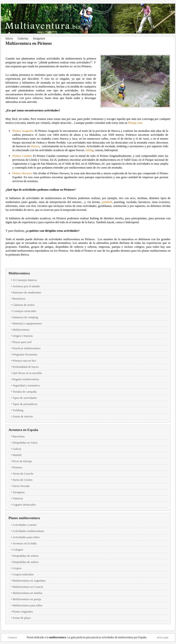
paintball (107, 202)
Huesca (35, 146)
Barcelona (19, 436)
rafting (89, 150)
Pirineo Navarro (22, 173)
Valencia (18, 498)
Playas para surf (22, 342)
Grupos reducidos (23, 574)
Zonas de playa (22, 618)
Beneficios (19, 299)
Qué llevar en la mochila (27, 373)
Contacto (12, 637)
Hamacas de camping (25, 317)
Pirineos (18, 467)
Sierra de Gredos (23, 480)
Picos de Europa (22, 461)
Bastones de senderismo (27, 292)
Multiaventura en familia (27, 593)
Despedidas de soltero (26, 562)
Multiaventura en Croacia (28, 587)
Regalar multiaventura (26, 379)
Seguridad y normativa (26, 385)
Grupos (17, 568)
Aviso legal (162, 637)
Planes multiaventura (24, 518)
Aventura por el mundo (26, 286)
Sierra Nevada (21, 486)
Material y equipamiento (27, 323)
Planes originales (23, 612)
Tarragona (19, 492)
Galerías (23, 38)
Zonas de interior (23, 416)
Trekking (18, 410)
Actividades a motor (24, 525)
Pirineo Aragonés (23, 131)
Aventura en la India (25, 543)
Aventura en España (23, 430)
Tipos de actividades (25, 398)
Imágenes (39, 38)
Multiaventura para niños (28, 605)
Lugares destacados (24, 505)
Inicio (9, 38)
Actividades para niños (26, 537)
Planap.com (135, 123)
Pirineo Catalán (22, 156)
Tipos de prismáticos (25, 404)
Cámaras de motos (24, 305)
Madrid (17, 455)
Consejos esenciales (25, 311)
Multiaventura (19, 273)
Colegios (18, 550)
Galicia (17, 449)
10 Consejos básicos (25, 280)
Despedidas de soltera (26, 556)
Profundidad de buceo (26, 367)
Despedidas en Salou (25, 443)
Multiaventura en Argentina (29, 581)
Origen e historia (23, 336)
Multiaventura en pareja (27, 599)
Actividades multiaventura (28, 531)
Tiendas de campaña (25, 392)
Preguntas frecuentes (25, 354)
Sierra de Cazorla (23, 474)
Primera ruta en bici (24, 361)
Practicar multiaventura (27, 348)
